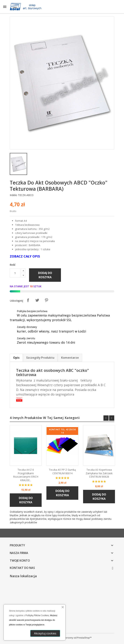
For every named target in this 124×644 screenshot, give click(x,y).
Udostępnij (28, 300)
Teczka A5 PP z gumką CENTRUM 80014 (62, 471)
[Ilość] (15, 273)
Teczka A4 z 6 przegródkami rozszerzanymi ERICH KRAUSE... (26, 475)
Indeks (13, 195)
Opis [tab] (16, 358)
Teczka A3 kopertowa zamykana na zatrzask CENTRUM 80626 (99, 473)
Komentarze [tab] (70, 358)
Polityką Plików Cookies (37, 615)
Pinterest (46, 300)
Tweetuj (37, 300)
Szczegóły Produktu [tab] (40, 358)
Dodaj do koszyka (45, 275)
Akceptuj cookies (45, 633)
